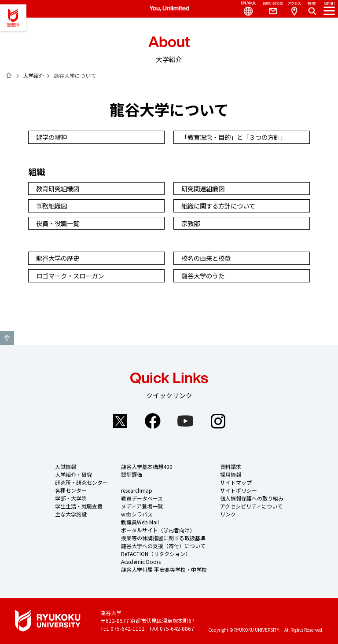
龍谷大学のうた (204, 276)
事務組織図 (53, 206)
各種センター (71, 490)
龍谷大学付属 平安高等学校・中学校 (164, 569)
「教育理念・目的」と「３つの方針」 (235, 137)
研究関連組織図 (204, 188)
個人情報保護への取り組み (252, 498)
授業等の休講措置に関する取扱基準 (163, 538)
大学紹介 (33, 75)
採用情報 (231, 474)
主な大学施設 (71, 514)
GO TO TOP (7, 338)
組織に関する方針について (220, 206)
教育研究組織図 (59, 188)
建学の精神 (53, 137)
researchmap (137, 490)
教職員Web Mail (140, 522)
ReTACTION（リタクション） (156, 554)
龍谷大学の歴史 (59, 258)
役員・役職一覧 (59, 223)
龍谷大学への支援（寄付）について (163, 546)
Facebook (153, 421)
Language (245, 9)
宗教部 (192, 223)
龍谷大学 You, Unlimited (13, 18)
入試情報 (66, 467)
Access (294, 9)
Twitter (120, 421)
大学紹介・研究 (73, 474)
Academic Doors (141, 562)
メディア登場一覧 (142, 506)
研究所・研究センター (81, 482)
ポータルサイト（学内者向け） (158, 530)
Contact (269, 9)
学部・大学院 (71, 498)
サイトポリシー (239, 490)
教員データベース (142, 498)
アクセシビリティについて (251, 506)
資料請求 (231, 467)
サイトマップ (236, 482)
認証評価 (132, 474)
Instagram (218, 421)
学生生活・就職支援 (79, 506)
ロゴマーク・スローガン (71, 276)
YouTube (185, 421)
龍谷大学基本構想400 (147, 467)
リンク (228, 514)
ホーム (9, 75)
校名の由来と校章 (207, 258)
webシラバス (137, 514)
